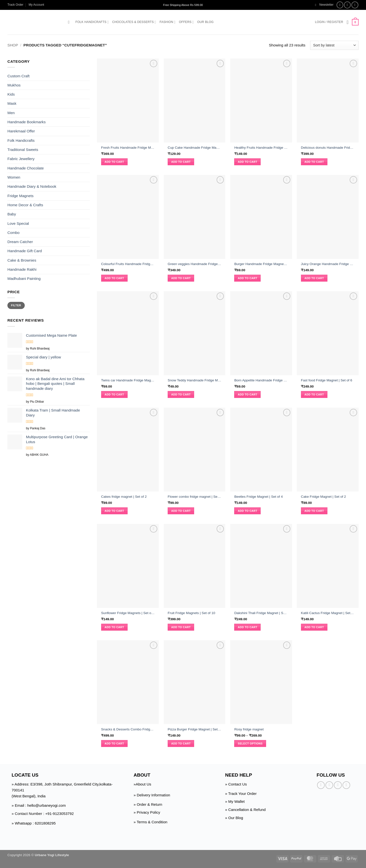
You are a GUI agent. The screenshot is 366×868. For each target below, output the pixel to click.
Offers (186, 22)
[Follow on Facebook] (340, 5)
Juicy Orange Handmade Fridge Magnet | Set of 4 (328, 264)
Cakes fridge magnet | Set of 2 (124, 497)
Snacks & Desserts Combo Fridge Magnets (128, 729)
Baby (12, 214)
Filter (16, 305)
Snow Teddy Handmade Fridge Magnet (194, 380)
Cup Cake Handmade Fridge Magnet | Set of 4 (194, 148)
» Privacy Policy (147, 812)
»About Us (142, 784)
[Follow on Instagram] (347, 5)
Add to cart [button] (114, 162)
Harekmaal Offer (21, 131)
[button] (324, 5)
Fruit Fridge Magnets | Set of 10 (191, 613)
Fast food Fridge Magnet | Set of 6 (327, 380)
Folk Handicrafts (92, 22)
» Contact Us (236, 784)
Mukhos (14, 85)
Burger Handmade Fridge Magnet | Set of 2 (261, 264)
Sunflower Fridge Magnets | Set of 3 (128, 613)
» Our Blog (234, 818)
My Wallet (236, 801)
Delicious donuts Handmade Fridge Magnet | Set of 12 (328, 148)
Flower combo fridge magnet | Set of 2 (194, 497)
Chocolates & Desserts (134, 22)
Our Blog (206, 22)
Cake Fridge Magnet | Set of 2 (323, 497)
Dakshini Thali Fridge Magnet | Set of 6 (261, 613)
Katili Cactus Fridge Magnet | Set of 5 (328, 613)
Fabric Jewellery (21, 159)
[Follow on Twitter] (355, 5)
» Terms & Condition (150, 822)
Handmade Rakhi (22, 269)
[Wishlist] (348, 22)
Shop (13, 45)
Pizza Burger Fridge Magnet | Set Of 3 (194, 729)
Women (14, 177)
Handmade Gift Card (25, 251)
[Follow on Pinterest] (346, 785)
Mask (12, 103)
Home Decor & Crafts (25, 205)
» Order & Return (148, 804)
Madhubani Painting (24, 279)
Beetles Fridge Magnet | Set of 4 (258, 497)
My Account (36, 5)
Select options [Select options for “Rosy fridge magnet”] (250, 744)
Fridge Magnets (21, 196)
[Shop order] (334, 45)
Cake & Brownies (22, 260)
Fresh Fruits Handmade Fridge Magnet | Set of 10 (128, 148)
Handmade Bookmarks (26, 122)
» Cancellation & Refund (245, 810)
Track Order (15, 5)
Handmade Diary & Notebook (32, 186)
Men (11, 113)
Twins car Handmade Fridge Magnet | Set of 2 (128, 380)
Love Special (18, 223)
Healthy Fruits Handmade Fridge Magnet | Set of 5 (261, 148)
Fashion (167, 22)
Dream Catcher (20, 242)
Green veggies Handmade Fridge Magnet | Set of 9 (194, 264)
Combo (13, 233)
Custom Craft (18, 76)
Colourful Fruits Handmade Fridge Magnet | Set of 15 (128, 264)
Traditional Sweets (23, 150)
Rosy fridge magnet (249, 729)
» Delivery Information (152, 795)
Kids (11, 94)
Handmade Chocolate (26, 168)
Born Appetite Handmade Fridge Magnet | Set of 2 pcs (261, 380)
